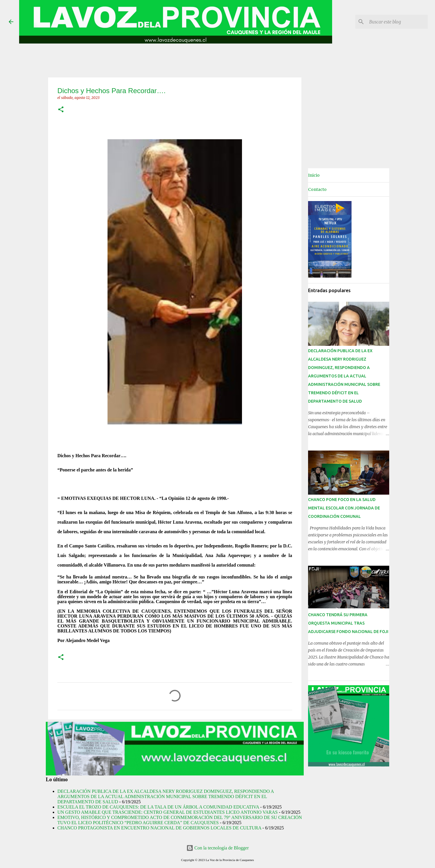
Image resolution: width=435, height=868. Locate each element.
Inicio (314, 175)
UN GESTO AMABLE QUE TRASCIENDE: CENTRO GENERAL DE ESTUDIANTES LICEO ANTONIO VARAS (168, 812)
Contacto (317, 189)
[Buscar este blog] (397, 22)
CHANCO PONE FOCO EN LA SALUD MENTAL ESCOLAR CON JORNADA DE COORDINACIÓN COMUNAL (344, 508)
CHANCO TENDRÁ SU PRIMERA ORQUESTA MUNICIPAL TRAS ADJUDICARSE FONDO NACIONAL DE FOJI (348, 623)
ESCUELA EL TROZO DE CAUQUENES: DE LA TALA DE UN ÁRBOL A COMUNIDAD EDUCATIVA (158, 807)
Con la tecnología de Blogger (218, 848)
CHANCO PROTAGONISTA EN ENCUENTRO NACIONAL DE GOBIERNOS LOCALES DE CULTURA (159, 828)
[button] (61, 110)
